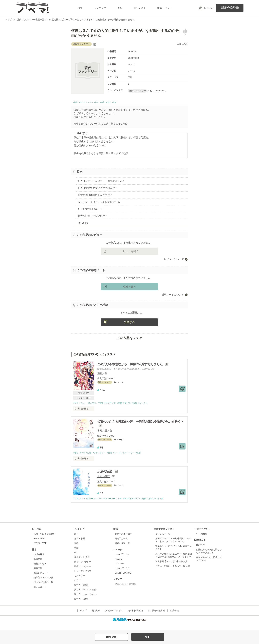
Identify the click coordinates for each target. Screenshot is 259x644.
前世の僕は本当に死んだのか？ (95, 196)
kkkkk (180, 44)
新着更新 (38, 565)
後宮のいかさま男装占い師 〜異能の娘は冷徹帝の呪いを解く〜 (140, 427)
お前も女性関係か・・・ (91, 210)
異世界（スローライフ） (86, 600)
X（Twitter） (202, 539)
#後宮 (76, 458)
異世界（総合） (82, 591)
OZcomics (120, 569)
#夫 (135, 408)
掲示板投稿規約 (135, 616)
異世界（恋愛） (82, 605)
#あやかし (94, 408)
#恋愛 (145, 458)
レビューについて (174, 260)
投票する (129, 327)
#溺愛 (90, 458)
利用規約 (96, 616)
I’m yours (83, 224)
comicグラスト (122, 560)
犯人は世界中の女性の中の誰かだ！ (98, 189)
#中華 (83, 458)
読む (148, 637)
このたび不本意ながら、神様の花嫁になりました (130, 369)
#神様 (103, 408)
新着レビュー (40, 579)
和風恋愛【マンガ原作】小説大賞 (171, 567)
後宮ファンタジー (83, 567)
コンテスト (140, 8)
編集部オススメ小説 (43, 583)
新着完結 (38, 574)
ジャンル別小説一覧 (43, 588)
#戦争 (76, 103)
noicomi (119, 565)
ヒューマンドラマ (83, 577)
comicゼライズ (122, 574)
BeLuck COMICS (123, 579)
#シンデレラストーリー (129, 458)
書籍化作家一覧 (122, 549)
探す (80, 8)
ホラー (77, 586)
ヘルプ (83, 616)
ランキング (100, 8)
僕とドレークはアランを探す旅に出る (99, 203)
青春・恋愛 (80, 544)
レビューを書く (129, 252)
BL (75, 558)
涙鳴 (100, 378)
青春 (76, 549)
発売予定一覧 (121, 544)
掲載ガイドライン (114, 616)
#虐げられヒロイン (137, 504)
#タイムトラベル (90, 103)
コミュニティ (40, 593)
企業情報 (174, 616)
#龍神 (123, 504)
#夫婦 (141, 408)
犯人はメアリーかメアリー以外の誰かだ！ (101, 182)
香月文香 (102, 436)
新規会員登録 (230, 8)
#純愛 (112, 103)
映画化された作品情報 (126, 590)
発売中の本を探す (123, 539)
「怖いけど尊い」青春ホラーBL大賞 (173, 572)
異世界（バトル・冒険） (86, 595)
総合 (76, 539)
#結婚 (124, 408)
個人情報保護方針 (156, 616)
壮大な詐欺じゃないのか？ (93, 217)
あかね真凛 (103, 482)
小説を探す (39, 560)
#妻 (130, 408)
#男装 (113, 458)
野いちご (200, 551)
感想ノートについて (173, 296)
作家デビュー (165, 8)
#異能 (165, 504)
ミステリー (80, 581)
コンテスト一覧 (163, 539)
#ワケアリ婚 (114, 408)
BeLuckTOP (39, 544)
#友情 (128, 103)
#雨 (171, 504)
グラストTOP (40, 549)
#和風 (76, 504)
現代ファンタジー (83, 572)
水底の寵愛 (105, 477)
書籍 (120, 8)
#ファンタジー (80, 408)
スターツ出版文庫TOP (44, 539)
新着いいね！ (40, 569)
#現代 (120, 103)
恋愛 (76, 554)
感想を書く (129, 288)
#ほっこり (150, 408)
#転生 (104, 103)
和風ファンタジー (83, 563)
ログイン (209, 8)
